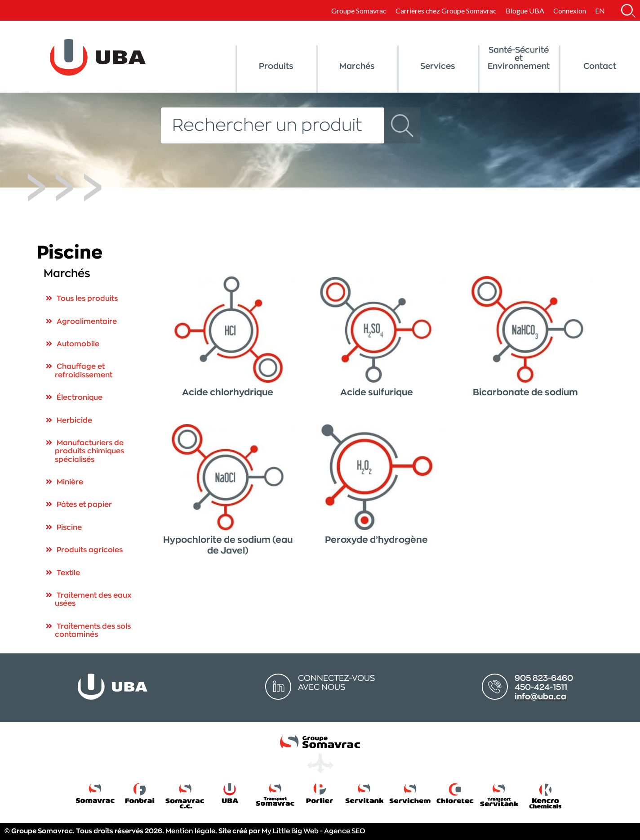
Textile (68, 573)
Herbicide (74, 420)
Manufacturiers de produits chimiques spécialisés (89, 451)
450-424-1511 (541, 687)
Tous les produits (87, 299)
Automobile (78, 344)
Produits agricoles (90, 550)
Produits (276, 66)
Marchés (357, 66)
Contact (600, 66)
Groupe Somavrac (359, 11)
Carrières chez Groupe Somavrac (446, 11)
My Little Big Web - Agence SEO (313, 831)
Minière (70, 482)
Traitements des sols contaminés (93, 630)
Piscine (69, 527)
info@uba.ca (540, 697)
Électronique (80, 398)
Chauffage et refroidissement (84, 371)
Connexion (570, 11)
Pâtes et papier (84, 505)
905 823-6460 (544, 678)
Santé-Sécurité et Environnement (519, 58)
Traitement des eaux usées (93, 599)
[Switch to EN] (600, 11)
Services (438, 66)
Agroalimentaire (87, 322)
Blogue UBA (525, 11)
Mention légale (190, 831)
